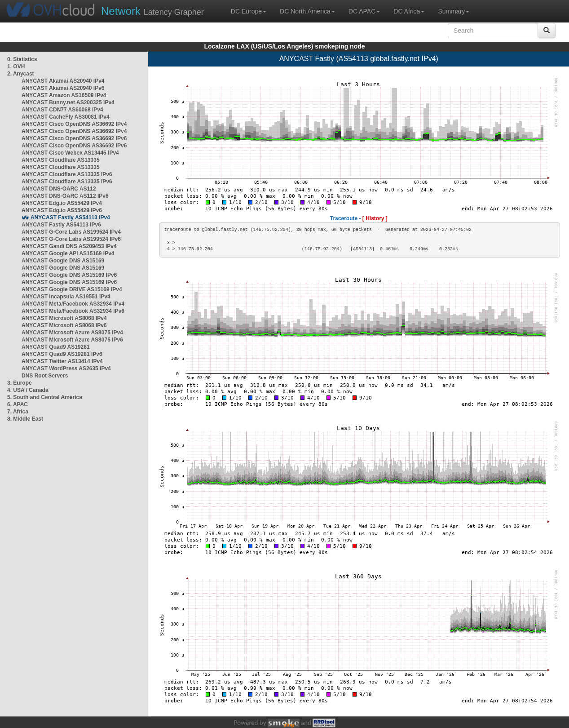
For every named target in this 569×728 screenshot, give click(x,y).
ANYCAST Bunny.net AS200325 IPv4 (68, 102)
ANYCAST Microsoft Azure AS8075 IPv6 (72, 340)
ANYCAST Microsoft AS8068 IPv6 (64, 325)
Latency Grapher (152, 11)
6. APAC (18, 404)
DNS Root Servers (45, 376)
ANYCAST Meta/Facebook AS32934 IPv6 (73, 311)
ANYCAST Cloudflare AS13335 (61, 160)
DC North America (307, 11)
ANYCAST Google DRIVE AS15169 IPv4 (72, 289)
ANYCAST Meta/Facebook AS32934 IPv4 (73, 304)
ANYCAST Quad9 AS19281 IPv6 (62, 354)
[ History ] (375, 218)
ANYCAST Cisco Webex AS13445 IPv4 (70, 153)
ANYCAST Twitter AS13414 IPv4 (62, 361)
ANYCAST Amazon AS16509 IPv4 (64, 95)
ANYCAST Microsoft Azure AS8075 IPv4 (72, 333)
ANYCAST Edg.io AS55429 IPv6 (62, 210)
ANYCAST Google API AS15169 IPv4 (68, 253)
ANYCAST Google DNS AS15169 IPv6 (69, 275)
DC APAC (364, 11)
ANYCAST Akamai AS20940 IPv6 (63, 88)
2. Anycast (21, 74)
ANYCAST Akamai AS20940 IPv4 (63, 81)
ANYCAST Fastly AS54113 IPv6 (61, 225)
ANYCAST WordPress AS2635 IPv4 (66, 368)
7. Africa (18, 412)
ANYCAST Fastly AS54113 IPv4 (70, 218)
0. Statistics (22, 59)
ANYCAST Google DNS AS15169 (63, 261)
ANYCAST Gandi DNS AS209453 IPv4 (69, 246)
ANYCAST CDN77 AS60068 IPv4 (62, 110)
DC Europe (249, 11)
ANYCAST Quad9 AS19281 (56, 347)
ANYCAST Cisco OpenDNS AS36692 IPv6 (74, 138)
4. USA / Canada (28, 390)
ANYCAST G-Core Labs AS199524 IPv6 (71, 239)
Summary (454, 11)
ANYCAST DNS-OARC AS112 (59, 189)
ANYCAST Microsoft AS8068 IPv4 (64, 318)
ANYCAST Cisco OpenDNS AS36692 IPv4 (74, 124)
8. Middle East (25, 419)
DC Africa (409, 11)
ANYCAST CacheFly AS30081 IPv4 (66, 117)
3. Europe (20, 383)
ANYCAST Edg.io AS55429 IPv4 (62, 203)
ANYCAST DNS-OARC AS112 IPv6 (65, 196)
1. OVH (16, 67)
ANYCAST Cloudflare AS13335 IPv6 (67, 174)
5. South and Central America (45, 397)
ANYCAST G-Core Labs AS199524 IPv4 (71, 232)
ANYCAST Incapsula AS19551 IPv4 (66, 297)
